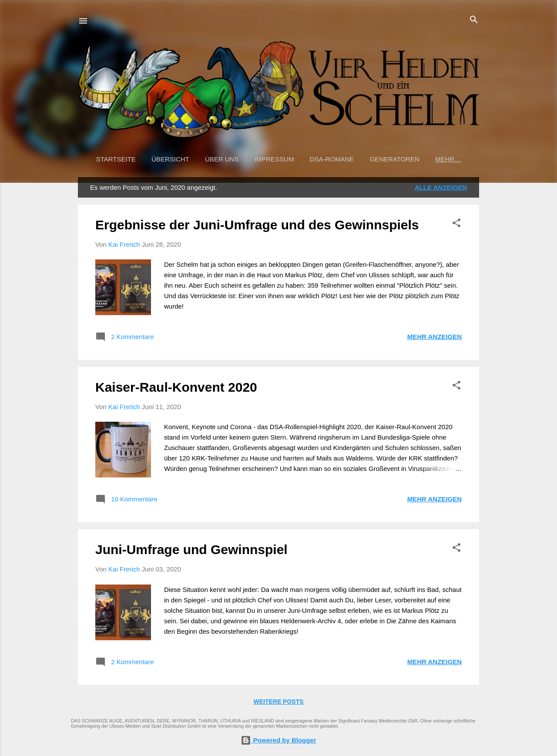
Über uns (222, 159)
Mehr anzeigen (435, 337)
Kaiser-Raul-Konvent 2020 (176, 387)
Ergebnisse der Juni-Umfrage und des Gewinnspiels (257, 225)
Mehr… (448, 159)
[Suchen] (474, 20)
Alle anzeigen (441, 187)
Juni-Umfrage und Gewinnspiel (191, 549)
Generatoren (394, 159)
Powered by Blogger (278, 740)
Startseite (116, 159)
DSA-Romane (332, 159)
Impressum (274, 159)
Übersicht (170, 159)
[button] (456, 223)
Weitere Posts (278, 702)
